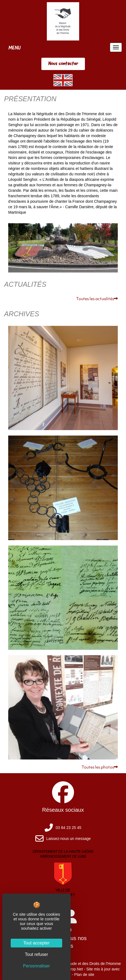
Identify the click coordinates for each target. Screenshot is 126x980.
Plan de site (84, 975)
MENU (15, 48)
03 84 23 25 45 (68, 828)
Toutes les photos (100, 768)
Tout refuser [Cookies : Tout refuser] (36, 954)
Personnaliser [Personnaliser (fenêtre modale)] (36, 966)
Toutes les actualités (97, 299)
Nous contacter (63, 63)
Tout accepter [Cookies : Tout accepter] (36, 943)
